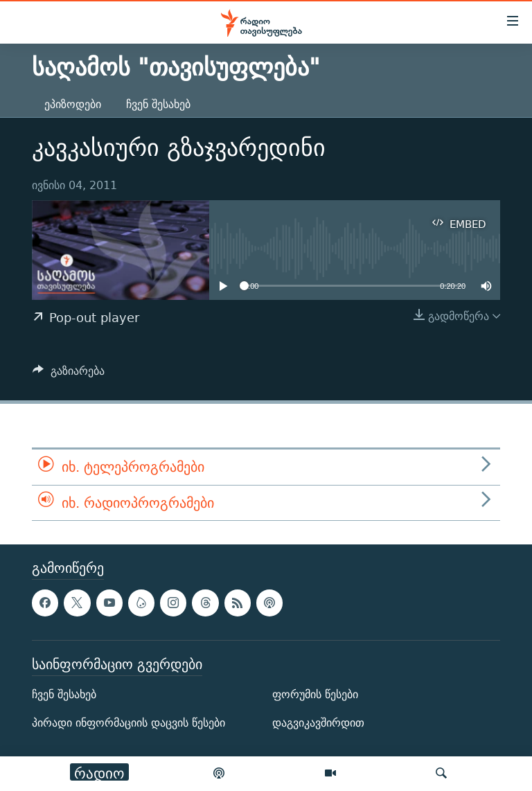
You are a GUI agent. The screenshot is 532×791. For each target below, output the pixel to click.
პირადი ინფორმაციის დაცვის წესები (128, 723)
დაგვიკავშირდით (318, 723)
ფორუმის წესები (315, 694)
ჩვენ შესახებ (158, 104)
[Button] (69, 374)
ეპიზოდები (73, 104)
